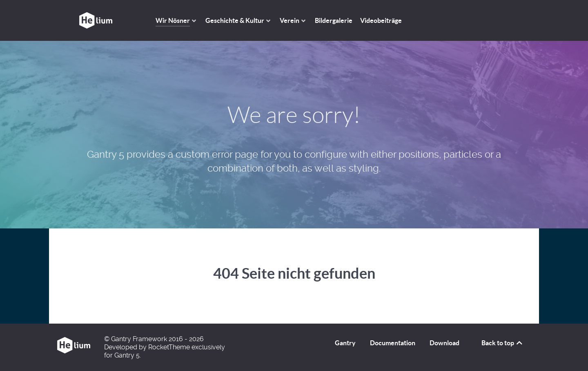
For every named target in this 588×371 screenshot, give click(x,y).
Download (444, 343)
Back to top (502, 343)
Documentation (393, 343)
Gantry (345, 343)
